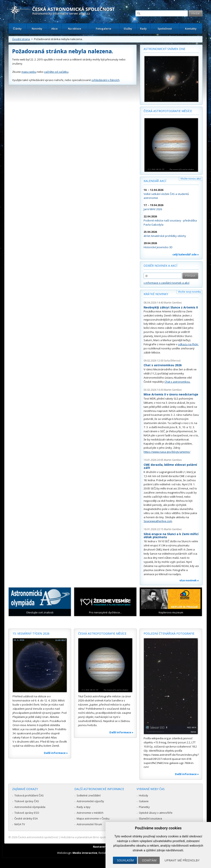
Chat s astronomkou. (177, 382)
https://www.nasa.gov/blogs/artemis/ (167, 452)
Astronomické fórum (89, 824)
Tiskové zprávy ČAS (27, 801)
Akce (55, 29)
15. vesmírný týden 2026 (31, 633)
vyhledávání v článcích (105, 80)
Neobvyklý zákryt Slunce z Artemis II (171, 307)
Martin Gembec (173, 303)
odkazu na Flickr (188, 344)
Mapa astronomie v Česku (93, 818)
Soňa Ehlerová (172, 361)
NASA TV (20, 824)
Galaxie (144, 801)
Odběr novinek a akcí (160, 266)
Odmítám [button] (149, 860)
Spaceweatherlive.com (158, 521)
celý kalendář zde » (186, 254)
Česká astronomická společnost (38, 837)
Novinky (37, 29)
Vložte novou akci (191, 179)
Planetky (144, 807)
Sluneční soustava (150, 818)
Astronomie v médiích (90, 813)
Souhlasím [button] (125, 860)
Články (17, 29)
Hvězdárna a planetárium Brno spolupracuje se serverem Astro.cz (102, 837)
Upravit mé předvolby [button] (182, 860)
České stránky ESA (26, 818)
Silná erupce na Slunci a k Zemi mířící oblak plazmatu (171, 536)
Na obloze (75, 29)
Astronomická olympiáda (30, 807)
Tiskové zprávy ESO (27, 813)
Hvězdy (144, 795)
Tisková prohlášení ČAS (29, 795)
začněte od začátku (56, 72)
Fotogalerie (104, 29)
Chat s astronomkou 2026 (163, 365)
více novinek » (189, 580)
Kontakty (191, 29)
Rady (143, 29)
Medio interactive (85, 853)
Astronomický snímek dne (164, 49)
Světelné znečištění (89, 795)
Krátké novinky (156, 294)
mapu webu (29, 72)
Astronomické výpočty (90, 801)
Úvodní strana (21, 39)
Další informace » (56, 753)
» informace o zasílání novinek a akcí (166, 283)
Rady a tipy (84, 807)
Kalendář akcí (155, 181)
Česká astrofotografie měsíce (168, 111)
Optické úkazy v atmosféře (156, 813)
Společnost (165, 29)
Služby (128, 29)
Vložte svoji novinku (189, 292)
